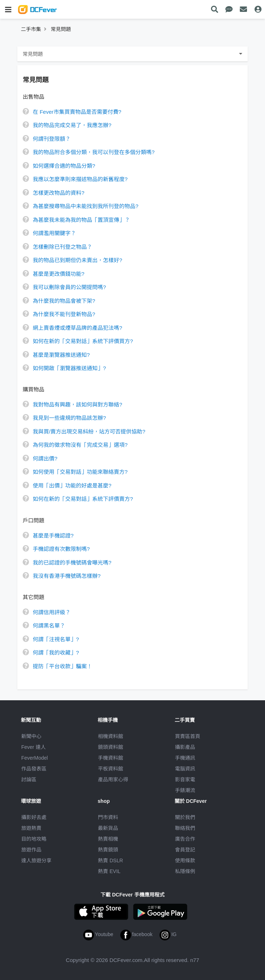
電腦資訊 (185, 769)
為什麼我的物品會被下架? (64, 301)
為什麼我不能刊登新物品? (64, 314)
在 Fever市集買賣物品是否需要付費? (77, 112)
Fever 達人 (33, 747)
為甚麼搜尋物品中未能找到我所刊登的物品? (86, 206)
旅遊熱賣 (31, 828)
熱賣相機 (108, 839)
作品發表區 (34, 769)
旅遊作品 (31, 850)
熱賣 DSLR (110, 860)
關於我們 (185, 817)
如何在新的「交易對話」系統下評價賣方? (83, 499)
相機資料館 (111, 736)
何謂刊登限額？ (52, 139)
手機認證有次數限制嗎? (61, 549)
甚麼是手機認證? (53, 536)
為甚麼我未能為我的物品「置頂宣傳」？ (81, 220)
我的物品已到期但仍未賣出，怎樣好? (77, 260)
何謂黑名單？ (49, 626)
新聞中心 (31, 736)
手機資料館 (111, 758)
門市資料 (108, 817)
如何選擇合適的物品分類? (64, 166)
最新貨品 (108, 828)
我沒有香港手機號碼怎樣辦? (67, 576)
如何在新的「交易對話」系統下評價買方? (83, 341)
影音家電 (185, 779)
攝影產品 (185, 747)
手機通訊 (185, 758)
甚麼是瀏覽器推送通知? (61, 355)
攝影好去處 (34, 817)
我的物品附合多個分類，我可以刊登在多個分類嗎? (94, 152)
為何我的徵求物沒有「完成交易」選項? (80, 445)
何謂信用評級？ (52, 612)
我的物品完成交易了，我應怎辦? (72, 125)
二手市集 (31, 29)
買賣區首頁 (188, 736)
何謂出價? (45, 458)
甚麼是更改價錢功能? (59, 274)
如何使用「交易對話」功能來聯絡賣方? (80, 472)
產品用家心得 (113, 779)
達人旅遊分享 (36, 860)
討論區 (29, 779)
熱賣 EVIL (109, 871)
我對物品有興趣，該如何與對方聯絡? (77, 404)
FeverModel (35, 758)
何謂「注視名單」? (56, 639)
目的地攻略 (34, 839)
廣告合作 (185, 839)
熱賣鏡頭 (108, 850)
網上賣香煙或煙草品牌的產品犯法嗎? (77, 328)
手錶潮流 (185, 790)
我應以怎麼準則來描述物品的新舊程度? (80, 179)
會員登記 (185, 850)
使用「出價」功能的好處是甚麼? (72, 485)
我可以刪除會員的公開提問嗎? (69, 287)
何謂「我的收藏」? (56, 653)
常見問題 (61, 29)
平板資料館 (111, 769)
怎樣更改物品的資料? (59, 193)
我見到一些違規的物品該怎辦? (69, 418)
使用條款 (185, 860)
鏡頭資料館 (111, 747)
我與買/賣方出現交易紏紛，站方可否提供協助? (89, 431)
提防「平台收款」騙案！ (62, 666)
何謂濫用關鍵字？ (54, 233)
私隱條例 (185, 871)
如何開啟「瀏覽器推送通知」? (69, 368)
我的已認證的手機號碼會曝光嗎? (72, 563)
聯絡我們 (185, 828)
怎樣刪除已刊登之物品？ (62, 247)
